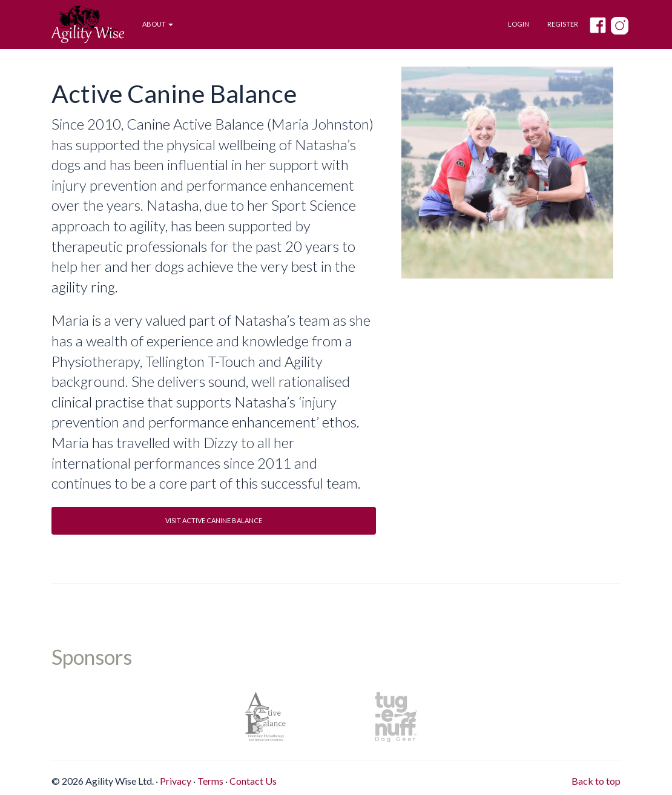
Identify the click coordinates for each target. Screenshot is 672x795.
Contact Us (253, 781)
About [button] (158, 24)
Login (519, 24)
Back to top (596, 781)
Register (563, 24)
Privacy (176, 781)
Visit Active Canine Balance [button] (214, 520)
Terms (210, 781)
